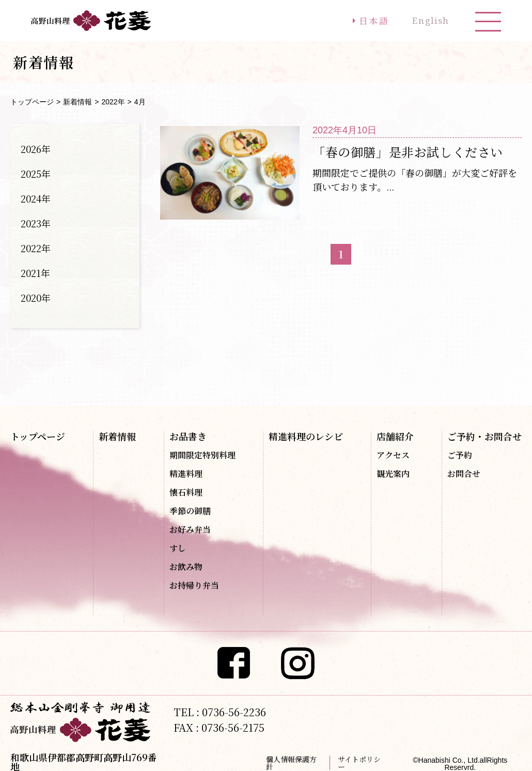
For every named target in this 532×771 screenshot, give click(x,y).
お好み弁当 (190, 530)
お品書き (188, 436)
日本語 (365, 21)
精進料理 (186, 474)
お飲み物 (186, 567)
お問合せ (464, 474)
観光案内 (393, 474)
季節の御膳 (190, 511)
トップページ (32, 102)
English (427, 21)
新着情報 (77, 102)
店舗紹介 (395, 436)
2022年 (113, 102)
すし (178, 548)
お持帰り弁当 (194, 585)
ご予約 (460, 455)
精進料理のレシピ (306, 436)
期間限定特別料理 (202, 455)
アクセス (393, 455)
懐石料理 (186, 492)
